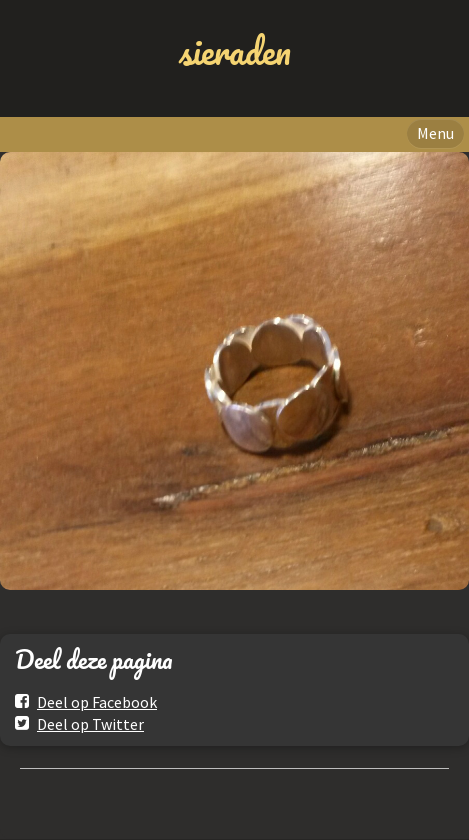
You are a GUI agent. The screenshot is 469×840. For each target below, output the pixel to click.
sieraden (235, 51)
